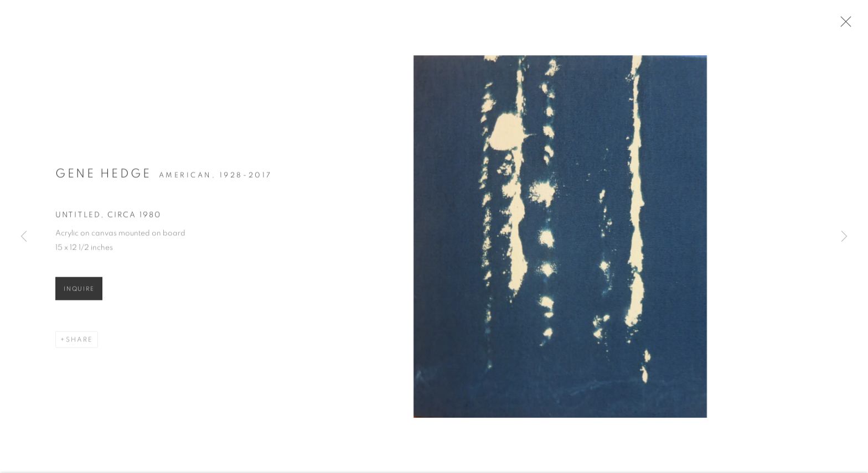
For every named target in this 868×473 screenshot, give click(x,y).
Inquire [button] (79, 294)
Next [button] (844, 236)
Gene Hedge (103, 179)
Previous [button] (24, 236)
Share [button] (79, 345)
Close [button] (851, 25)
